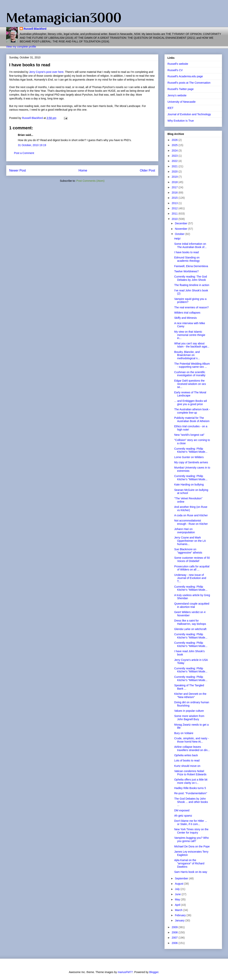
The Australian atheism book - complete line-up (192, 411)
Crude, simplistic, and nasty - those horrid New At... (192, 740)
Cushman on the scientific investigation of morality (190, 374)
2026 (175, 140)
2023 (175, 156)
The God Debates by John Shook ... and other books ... (191, 802)
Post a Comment (24, 153)
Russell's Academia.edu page (185, 76)
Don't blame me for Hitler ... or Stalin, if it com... (191, 822)
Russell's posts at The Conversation (189, 83)
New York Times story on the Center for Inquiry (191, 831)
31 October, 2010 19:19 (32, 145)
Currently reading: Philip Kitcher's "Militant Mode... (191, 450)
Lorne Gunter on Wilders (189, 457)
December (181, 223)
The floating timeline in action (192, 285)
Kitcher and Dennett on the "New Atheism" (190, 695)
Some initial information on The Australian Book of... (190, 245)
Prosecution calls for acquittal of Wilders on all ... (192, 568)
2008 (175, 932)
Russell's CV (175, 70)
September (182, 878)
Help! (177, 239)
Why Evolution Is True (181, 121)
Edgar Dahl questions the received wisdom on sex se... (190, 384)
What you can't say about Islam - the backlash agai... (192, 345)
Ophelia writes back (186, 755)
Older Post (147, 170)
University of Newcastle (182, 102)
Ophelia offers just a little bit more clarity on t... (191, 781)
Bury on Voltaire (184, 733)
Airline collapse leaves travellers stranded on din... (192, 748)
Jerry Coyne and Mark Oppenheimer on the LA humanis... (190, 541)
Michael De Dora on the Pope (192, 846)
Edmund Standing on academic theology (187, 259)
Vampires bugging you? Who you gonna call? (191, 839)
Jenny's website (177, 95)
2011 (175, 214)
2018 (175, 182)
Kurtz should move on (187, 766)
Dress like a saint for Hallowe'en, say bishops (190, 622)
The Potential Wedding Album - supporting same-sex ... (192, 365)
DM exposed (182, 810)
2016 (175, 193)
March (179, 910)
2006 (175, 943)
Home (83, 170)
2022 (175, 161)
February (181, 915)
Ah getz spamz (183, 816)
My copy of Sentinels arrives (191, 462)
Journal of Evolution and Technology (189, 114)
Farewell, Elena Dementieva (191, 266)
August (179, 884)
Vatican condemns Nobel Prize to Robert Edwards (190, 773)
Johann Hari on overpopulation (184, 531)
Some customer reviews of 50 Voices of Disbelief (192, 559)
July (178, 889)
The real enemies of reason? (191, 307)
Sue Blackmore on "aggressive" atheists (188, 551)
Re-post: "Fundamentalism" (191, 793)
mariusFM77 (125, 972)
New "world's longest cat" (189, 435)
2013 (175, 203)
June (178, 894)
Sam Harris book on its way (191, 872)
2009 (175, 927)
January (180, 920)
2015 (175, 198)
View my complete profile (21, 47)
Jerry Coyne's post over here (46, 72)
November (181, 229)
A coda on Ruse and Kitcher (191, 515)
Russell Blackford (35, 29)
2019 (175, 177)
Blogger (154, 972)
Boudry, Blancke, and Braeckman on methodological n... (187, 355)
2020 (175, 172)
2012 (175, 208)
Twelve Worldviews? (186, 271)
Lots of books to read (187, 760)
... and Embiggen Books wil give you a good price (190, 403)
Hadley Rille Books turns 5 (190, 788)
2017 (175, 187)
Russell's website (178, 64)
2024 (175, 151)
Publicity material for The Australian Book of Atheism (192, 419)
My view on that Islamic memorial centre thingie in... (190, 335)
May (178, 899)
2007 (175, 938)
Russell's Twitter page (181, 89)
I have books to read (186, 252)
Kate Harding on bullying (189, 485)
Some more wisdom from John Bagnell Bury (189, 718)
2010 (175, 219)
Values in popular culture (189, 711)
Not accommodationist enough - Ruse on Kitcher (191, 522)
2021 (175, 166)
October (180, 234)
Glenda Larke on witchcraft (190, 629)
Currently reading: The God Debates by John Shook (190, 278)
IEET (171, 108)
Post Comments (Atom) (90, 181)
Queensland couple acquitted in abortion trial (192, 605)
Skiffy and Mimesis (185, 318)
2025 (175, 145)
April (178, 905)
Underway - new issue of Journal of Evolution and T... (190, 578)
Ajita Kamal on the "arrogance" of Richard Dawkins (189, 863)
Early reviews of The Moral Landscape (190, 394)
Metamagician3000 (64, 18)
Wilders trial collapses (187, 313)
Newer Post (18, 170)
